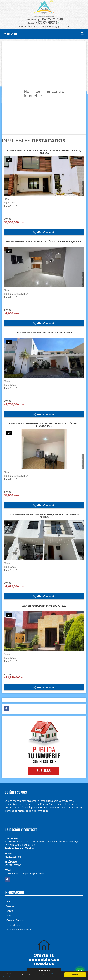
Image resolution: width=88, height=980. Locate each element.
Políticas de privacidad (19, 930)
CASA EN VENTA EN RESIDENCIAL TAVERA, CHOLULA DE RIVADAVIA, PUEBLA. (44, 516)
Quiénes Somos (15, 920)
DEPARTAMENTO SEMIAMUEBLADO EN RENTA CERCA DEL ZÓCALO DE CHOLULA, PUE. (44, 425)
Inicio (9, 901)
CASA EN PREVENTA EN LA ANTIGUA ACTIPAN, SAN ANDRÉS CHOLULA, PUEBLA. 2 (44, 152)
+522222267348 (52, 19)
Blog (9, 916)
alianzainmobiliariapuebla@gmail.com (25, 873)
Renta (10, 911)
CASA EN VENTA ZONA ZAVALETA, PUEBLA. (44, 606)
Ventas (10, 906)
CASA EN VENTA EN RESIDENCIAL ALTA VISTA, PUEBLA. (44, 333)
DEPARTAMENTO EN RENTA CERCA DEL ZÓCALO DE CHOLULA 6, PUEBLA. (44, 242)
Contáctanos (13, 925)
